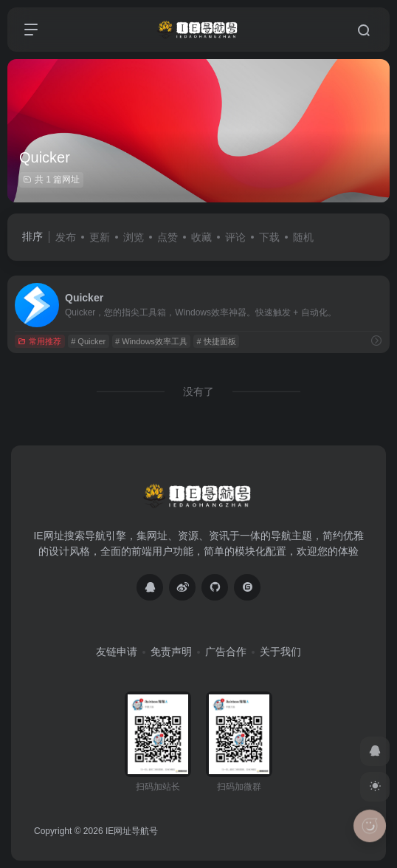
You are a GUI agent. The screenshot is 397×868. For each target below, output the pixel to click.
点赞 (168, 237)
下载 (269, 237)
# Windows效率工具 (151, 341)
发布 (66, 237)
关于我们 (280, 652)
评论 (235, 237)
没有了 (198, 392)
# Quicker (88, 341)
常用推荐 (39, 341)
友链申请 (117, 652)
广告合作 (226, 652)
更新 (100, 237)
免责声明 (171, 652)
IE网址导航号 (132, 831)
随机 (303, 237)
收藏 (201, 237)
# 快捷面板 (217, 341)
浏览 (134, 237)
